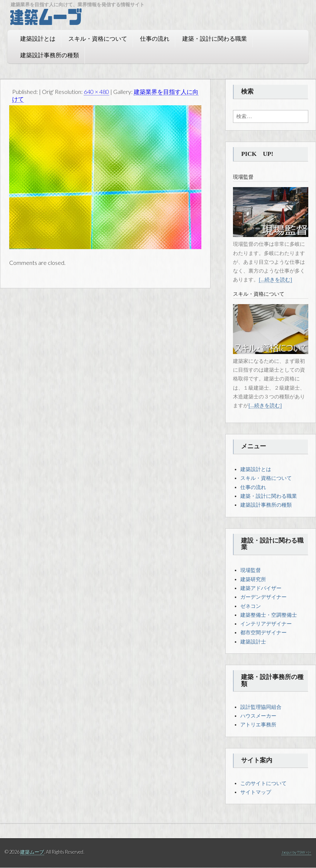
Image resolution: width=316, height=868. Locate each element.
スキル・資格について (90, 40)
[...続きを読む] (275, 280)
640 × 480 (96, 92)
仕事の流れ (147, 40)
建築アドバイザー (261, 588)
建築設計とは (30, 40)
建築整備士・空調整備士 (269, 615)
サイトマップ (256, 792)
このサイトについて (263, 784)
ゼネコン (251, 606)
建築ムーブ (32, 852)
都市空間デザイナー (263, 633)
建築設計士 (253, 642)
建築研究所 (253, 580)
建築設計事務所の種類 (42, 56)
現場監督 (251, 570)
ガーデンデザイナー (263, 597)
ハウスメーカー (258, 716)
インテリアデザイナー (266, 624)
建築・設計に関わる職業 (207, 40)
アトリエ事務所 (258, 725)
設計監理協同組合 (261, 707)
